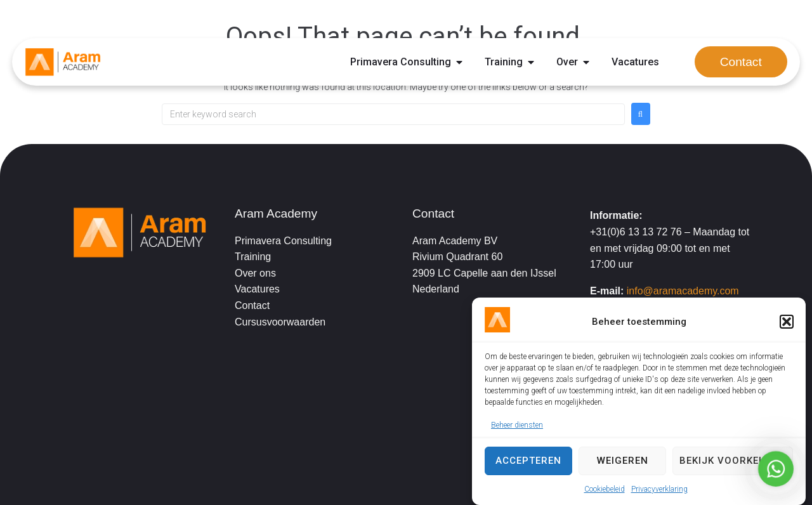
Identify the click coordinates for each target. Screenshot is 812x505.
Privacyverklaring (659, 489)
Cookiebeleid (605, 489)
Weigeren (623, 461)
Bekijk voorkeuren (733, 461)
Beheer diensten (517, 425)
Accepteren (528, 461)
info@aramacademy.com (683, 291)
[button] (787, 322)
